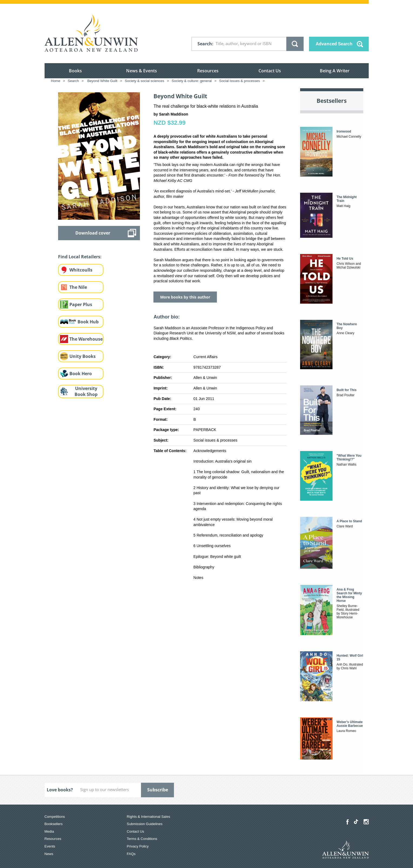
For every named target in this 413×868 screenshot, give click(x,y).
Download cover (93, 233)
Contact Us (270, 71)
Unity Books (83, 356)
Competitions (55, 817)
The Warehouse (86, 339)
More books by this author (185, 297)
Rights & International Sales (148, 817)
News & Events (142, 71)
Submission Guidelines (145, 824)
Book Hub (88, 322)
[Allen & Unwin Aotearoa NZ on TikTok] (356, 822)
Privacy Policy (138, 846)
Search (205, 44)
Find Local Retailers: (80, 257)
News (49, 854)
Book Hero (81, 374)
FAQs (131, 854)
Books (75, 71)
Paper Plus (81, 304)
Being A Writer (335, 71)
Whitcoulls (81, 270)
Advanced (334, 44)
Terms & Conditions (142, 839)
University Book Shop (86, 391)
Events (50, 846)
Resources (208, 71)
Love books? (60, 790)
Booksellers (54, 824)
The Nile (78, 287)
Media (49, 831)
